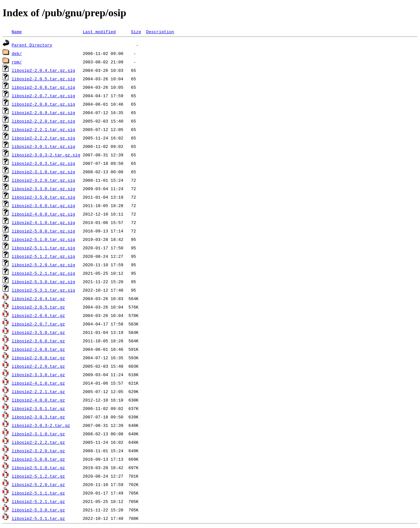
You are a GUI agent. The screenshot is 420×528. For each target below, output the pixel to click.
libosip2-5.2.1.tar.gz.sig (43, 273)
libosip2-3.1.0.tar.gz (38, 434)
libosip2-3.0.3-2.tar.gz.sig (46, 155)
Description (160, 32)
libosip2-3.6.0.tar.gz (38, 341)
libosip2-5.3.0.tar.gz (38, 510)
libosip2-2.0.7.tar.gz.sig (43, 96)
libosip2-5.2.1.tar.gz (38, 501)
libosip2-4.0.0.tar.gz (38, 400)
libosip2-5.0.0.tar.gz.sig (43, 231)
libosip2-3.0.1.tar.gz (38, 408)
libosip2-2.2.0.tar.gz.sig (43, 121)
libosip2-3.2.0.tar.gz (38, 451)
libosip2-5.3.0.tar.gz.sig (43, 282)
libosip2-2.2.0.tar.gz (38, 366)
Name (17, 32)
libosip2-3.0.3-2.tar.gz (41, 425)
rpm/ (17, 62)
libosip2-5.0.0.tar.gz (38, 459)
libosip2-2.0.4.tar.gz (38, 298)
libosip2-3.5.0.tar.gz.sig (43, 197)
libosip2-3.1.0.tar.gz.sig (43, 172)
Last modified (99, 32)
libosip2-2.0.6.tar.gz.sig (43, 87)
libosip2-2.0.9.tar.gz (38, 358)
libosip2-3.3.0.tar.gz (38, 375)
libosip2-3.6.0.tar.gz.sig (43, 205)
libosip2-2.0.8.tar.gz (38, 349)
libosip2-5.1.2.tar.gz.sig (43, 256)
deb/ (17, 53)
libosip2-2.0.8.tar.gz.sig (43, 104)
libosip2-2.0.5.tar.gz (38, 307)
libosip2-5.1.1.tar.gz (38, 493)
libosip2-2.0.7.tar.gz (38, 324)
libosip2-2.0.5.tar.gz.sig (43, 79)
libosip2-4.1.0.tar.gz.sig (43, 222)
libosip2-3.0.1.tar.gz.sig (43, 146)
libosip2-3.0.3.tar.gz (38, 417)
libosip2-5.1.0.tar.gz (38, 468)
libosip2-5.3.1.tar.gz (38, 518)
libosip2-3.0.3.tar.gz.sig (43, 163)
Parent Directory (32, 45)
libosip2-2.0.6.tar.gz (38, 315)
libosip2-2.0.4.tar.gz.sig (43, 70)
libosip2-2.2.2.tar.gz (38, 442)
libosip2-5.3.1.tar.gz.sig (43, 290)
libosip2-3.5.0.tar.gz (38, 332)
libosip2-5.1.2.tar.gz (38, 476)
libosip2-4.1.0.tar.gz (38, 383)
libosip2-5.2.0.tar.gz (38, 484)
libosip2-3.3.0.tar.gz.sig (43, 189)
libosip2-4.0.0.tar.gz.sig (43, 214)
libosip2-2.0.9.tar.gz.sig (43, 112)
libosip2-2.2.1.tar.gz (38, 391)
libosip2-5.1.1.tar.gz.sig (43, 248)
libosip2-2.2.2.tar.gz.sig (43, 138)
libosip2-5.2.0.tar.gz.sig (43, 265)
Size (136, 32)
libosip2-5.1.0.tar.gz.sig (43, 239)
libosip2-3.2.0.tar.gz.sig (43, 180)
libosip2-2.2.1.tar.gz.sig (43, 129)
